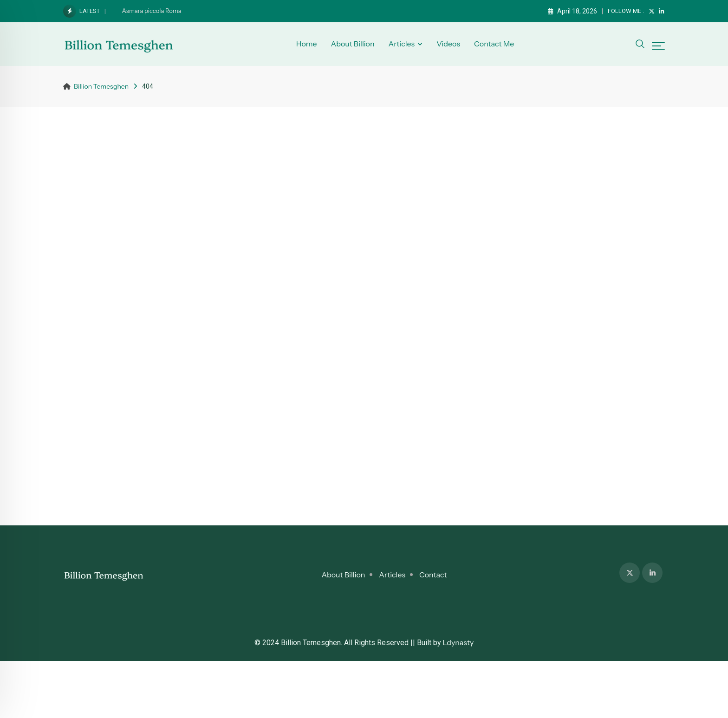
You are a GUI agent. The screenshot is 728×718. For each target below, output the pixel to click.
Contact (433, 575)
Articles (401, 44)
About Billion (353, 44)
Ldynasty (458, 642)
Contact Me (494, 44)
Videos (448, 44)
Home (307, 44)
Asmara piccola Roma (152, 11)
